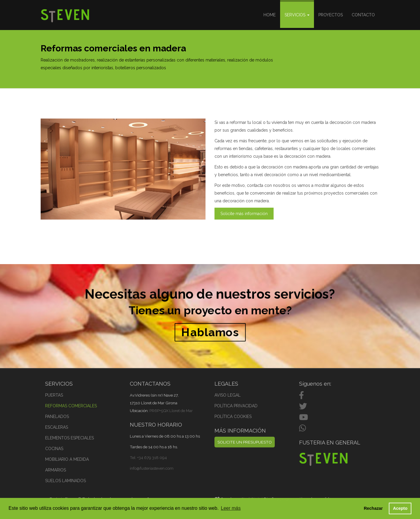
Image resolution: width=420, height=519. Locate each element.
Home (270, 15)
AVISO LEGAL (228, 395)
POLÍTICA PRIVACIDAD (236, 406)
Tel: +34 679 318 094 (148, 458)
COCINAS (54, 449)
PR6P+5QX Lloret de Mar (171, 411)
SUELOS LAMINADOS (65, 481)
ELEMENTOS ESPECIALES (70, 438)
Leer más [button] (231, 508)
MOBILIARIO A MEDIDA (67, 459)
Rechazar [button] (373, 508)
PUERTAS (54, 395)
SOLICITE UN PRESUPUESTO (245, 442)
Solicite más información (244, 214)
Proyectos (331, 15)
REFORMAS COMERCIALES (71, 406)
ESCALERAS (57, 427)
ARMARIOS (56, 470)
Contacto (363, 15)
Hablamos (210, 329)
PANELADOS (57, 417)
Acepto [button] (400, 508)
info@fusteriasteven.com (152, 468)
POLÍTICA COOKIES (233, 417)
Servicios (297, 15)
